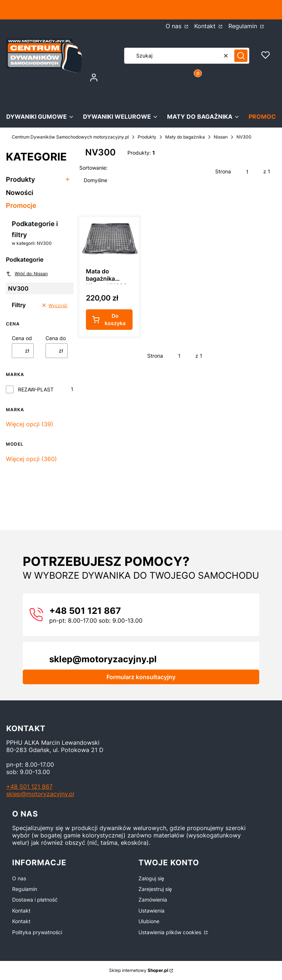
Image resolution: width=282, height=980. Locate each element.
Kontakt (21, 911)
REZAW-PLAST (36, 389)
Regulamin (25, 889)
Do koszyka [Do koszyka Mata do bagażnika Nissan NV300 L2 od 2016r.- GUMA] (115, 320)
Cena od (22, 338)
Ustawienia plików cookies (171, 932)
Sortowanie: (93, 168)
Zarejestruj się (155, 889)
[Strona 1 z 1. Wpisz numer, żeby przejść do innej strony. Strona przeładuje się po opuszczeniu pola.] (247, 172)
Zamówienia (153, 900)
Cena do (56, 338)
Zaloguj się (151, 878)
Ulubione (149, 921)
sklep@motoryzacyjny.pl (40, 794)
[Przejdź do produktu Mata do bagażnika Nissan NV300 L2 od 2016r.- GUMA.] (109, 239)
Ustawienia (151, 911)
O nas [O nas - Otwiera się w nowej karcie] (174, 26)
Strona (223, 171)
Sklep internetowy (139, 970)
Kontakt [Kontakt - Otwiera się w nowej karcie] (206, 26)
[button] (241, 56)
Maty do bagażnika (185, 137)
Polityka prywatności (37, 932)
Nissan (221, 137)
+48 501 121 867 (29, 786)
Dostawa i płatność (35, 900)
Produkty (147, 137)
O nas (19, 878)
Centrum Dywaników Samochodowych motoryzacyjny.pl (70, 137)
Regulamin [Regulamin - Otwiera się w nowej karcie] (244, 26)
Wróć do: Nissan (27, 274)
